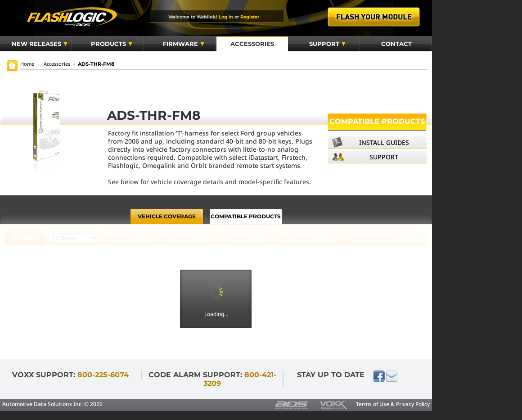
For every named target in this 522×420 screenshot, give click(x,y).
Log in (226, 17)
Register (250, 17)
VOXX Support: (70, 375)
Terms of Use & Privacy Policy (393, 404)
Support (327, 44)
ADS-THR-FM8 (93, 64)
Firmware (184, 44)
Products (112, 44)
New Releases (40, 44)
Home (27, 64)
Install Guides (384, 142)
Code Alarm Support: (212, 379)
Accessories (252, 44)
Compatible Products (377, 121)
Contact (396, 44)
